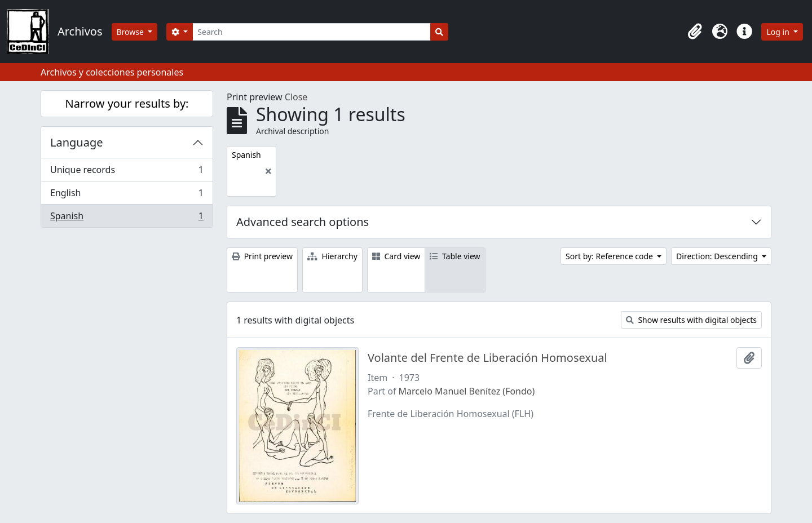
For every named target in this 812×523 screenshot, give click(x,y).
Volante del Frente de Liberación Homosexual (487, 358)
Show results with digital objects (691, 320)
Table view (455, 256)
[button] (695, 32)
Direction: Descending (718, 256)
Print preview (262, 256)
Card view (396, 256)
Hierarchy (332, 256)
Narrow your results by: (127, 103)
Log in (779, 32)
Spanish (127, 218)
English (127, 195)
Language (77, 142)
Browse (131, 32)
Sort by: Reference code (610, 256)
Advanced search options (303, 222)
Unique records (127, 172)
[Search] (312, 32)
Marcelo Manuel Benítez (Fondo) (467, 391)
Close (296, 97)
